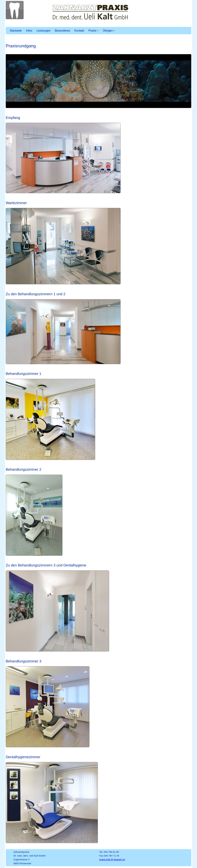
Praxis (93, 31)
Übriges (109, 31)
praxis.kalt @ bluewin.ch (112, 859)
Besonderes (62, 31)
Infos (29, 31)
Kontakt (79, 31)
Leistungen (43, 31)
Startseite (16, 31)
